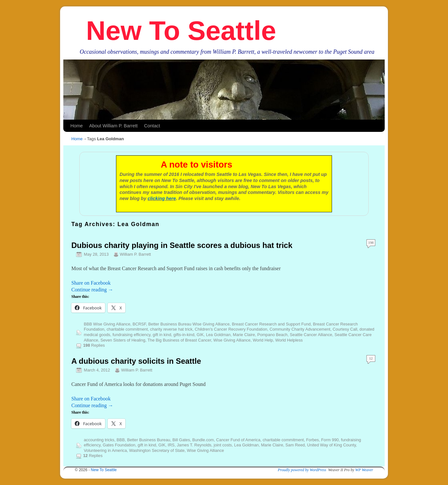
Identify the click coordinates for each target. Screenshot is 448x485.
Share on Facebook (91, 283)
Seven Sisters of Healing (123, 340)
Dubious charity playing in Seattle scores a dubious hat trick (182, 245)
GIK (200, 335)
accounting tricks (99, 440)
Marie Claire (244, 335)
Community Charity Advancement (300, 329)
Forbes (313, 440)
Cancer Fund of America (238, 440)
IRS (171, 445)
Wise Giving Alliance (232, 340)
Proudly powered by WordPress (302, 470)
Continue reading (92, 290)
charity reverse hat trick (171, 329)
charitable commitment (127, 329)
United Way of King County (331, 445)
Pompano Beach (272, 335)
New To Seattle (181, 31)
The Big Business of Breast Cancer (179, 340)
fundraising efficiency (131, 335)
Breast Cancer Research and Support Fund (271, 324)
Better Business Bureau (148, 440)
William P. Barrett (135, 254)
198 (371, 243)
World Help (263, 340)
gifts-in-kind (184, 335)
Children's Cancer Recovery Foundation (231, 329)
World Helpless (289, 340)
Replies (94, 345)
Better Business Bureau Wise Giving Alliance (189, 324)
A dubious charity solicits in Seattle (136, 361)
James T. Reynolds (194, 445)
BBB (121, 440)
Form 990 (330, 440)
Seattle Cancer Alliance (311, 335)
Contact (152, 126)
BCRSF (139, 324)
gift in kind (162, 335)
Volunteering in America (105, 450)
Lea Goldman (218, 335)
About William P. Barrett (113, 126)
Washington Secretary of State (157, 450)
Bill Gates (181, 440)
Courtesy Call (345, 329)
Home (76, 126)
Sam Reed (295, 445)
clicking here (162, 198)
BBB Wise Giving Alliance (107, 324)
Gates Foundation (119, 445)
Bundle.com (203, 440)
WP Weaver (364, 470)
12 (371, 358)
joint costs (223, 445)
